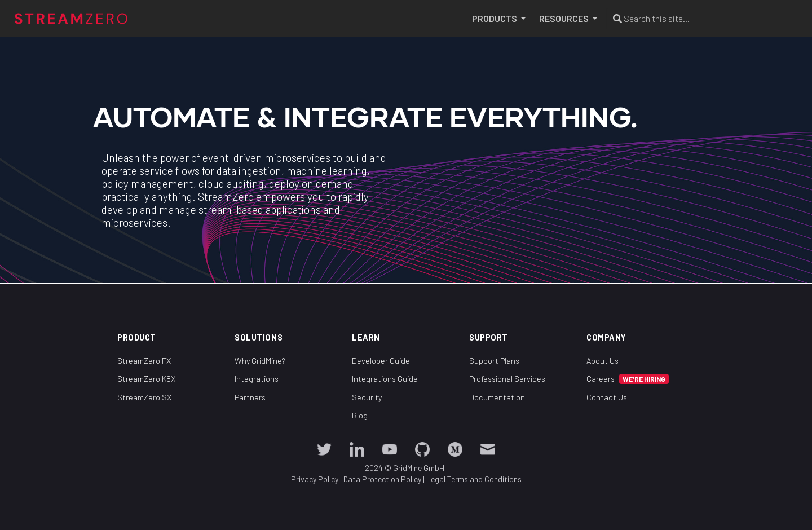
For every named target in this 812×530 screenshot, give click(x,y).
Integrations (257, 379)
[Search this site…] (695, 19)
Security (367, 397)
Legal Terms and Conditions (474, 479)
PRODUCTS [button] (495, 18)
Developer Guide (381, 360)
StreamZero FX (144, 360)
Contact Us (607, 397)
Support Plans (494, 360)
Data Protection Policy (382, 479)
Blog (360, 415)
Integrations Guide (385, 379)
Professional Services (507, 379)
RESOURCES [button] (565, 18)
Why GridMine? (260, 360)
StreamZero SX (144, 397)
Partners (250, 397)
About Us (603, 360)
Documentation (497, 397)
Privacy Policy (315, 479)
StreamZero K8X (146, 379)
